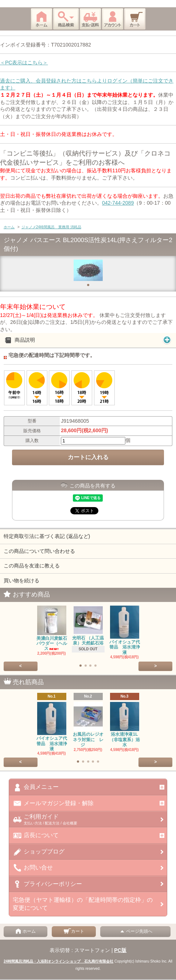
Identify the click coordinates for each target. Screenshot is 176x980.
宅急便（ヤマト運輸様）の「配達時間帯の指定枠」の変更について (83, 904)
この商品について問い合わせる (39, 551)
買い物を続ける (21, 581)
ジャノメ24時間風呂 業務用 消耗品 (51, 227)
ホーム (9, 227)
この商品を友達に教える (32, 566)
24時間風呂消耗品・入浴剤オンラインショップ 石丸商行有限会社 (58, 961)
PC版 (120, 950)
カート (74, 931)
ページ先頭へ (136, 931)
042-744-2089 (118, 203)
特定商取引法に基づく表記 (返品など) (47, 536)
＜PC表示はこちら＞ (24, 63)
